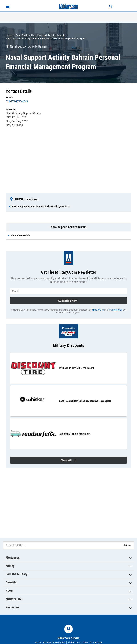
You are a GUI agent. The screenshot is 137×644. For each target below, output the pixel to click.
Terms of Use (97, 310)
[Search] (111, 6)
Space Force (96, 642)
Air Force (39, 642)
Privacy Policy (115, 310)
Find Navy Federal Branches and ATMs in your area (41, 207)
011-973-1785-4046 (17, 101)
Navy (85, 642)
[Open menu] (8, 6)
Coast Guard (59, 642)
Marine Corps (74, 642)
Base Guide (22, 35)
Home (9, 35)
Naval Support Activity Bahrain (48, 35)
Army (48, 642)
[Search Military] (62, 545)
